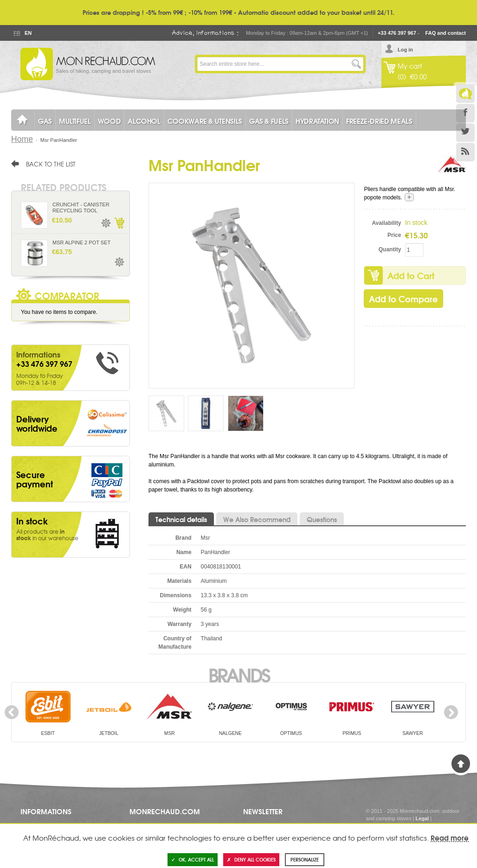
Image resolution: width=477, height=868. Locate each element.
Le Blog (465, 94)
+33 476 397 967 (397, 33)
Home (22, 139)
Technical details (181, 519)
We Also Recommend (257, 519)
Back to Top (461, 764)
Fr (17, 33)
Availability (387, 223)
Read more (450, 837)
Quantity (390, 249)
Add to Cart (411, 275)
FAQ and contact (446, 33)
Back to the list (51, 164)
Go (356, 64)
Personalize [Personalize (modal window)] (305, 859)
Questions (322, 519)
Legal (422, 818)
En (28, 33)
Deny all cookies (251, 859)
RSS (465, 152)
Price (394, 235)
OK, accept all (193, 859)
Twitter (465, 133)
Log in (405, 50)
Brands (239, 674)
